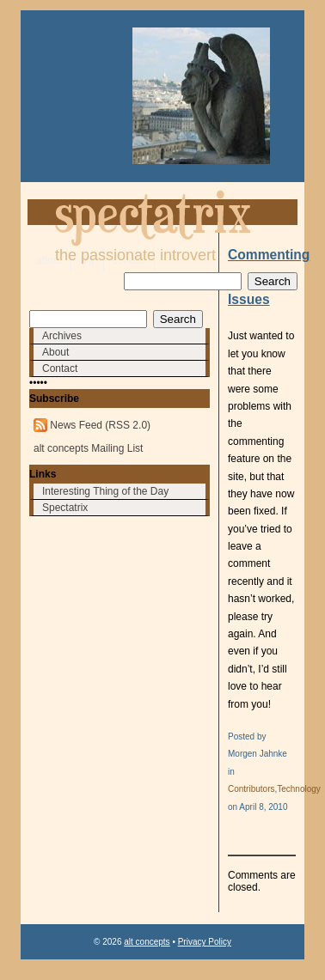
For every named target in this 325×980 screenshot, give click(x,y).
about (49, 260)
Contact (60, 368)
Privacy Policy (205, 942)
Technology (299, 789)
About (55, 352)
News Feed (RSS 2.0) (100, 425)
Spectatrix (65, 508)
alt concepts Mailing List (88, 448)
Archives (62, 336)
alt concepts (147, 942)
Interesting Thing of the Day (105, 491)
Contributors (251, 789)
